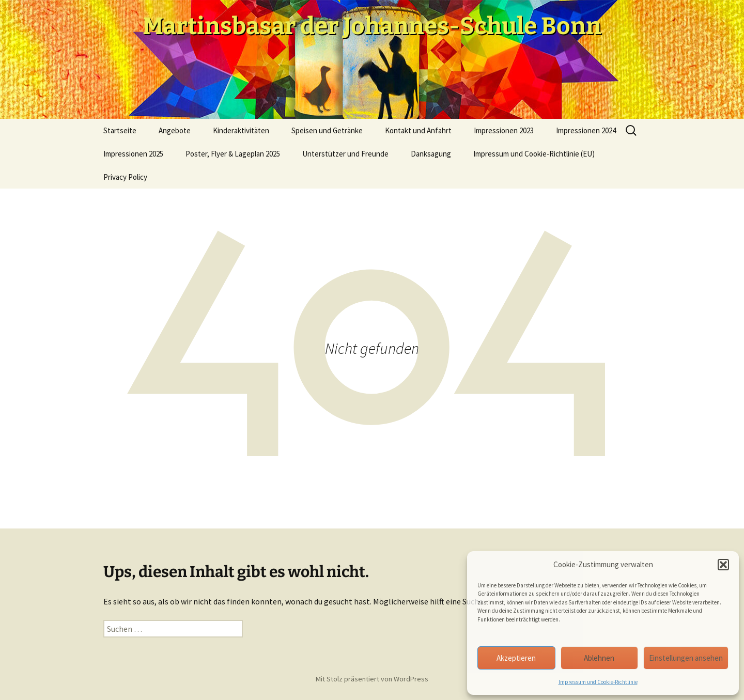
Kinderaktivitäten (241, 130)
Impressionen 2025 (133, 154)
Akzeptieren (516, 658)
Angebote (175, 130)
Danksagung (431, 154)
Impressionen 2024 (586, 130)
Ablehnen (599, 658)
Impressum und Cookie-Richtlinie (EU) (534, 154)
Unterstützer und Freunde (345, 154)
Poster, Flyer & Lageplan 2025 (233, 154)
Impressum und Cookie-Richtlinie (598, 682)
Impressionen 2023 (504, 130)
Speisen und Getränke (327, 130)
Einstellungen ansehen (686, 658)
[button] (723, 565)
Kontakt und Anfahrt (418, 130)
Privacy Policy (125, 177)
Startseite (120, 130)
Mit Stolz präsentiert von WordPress (372, 679)
